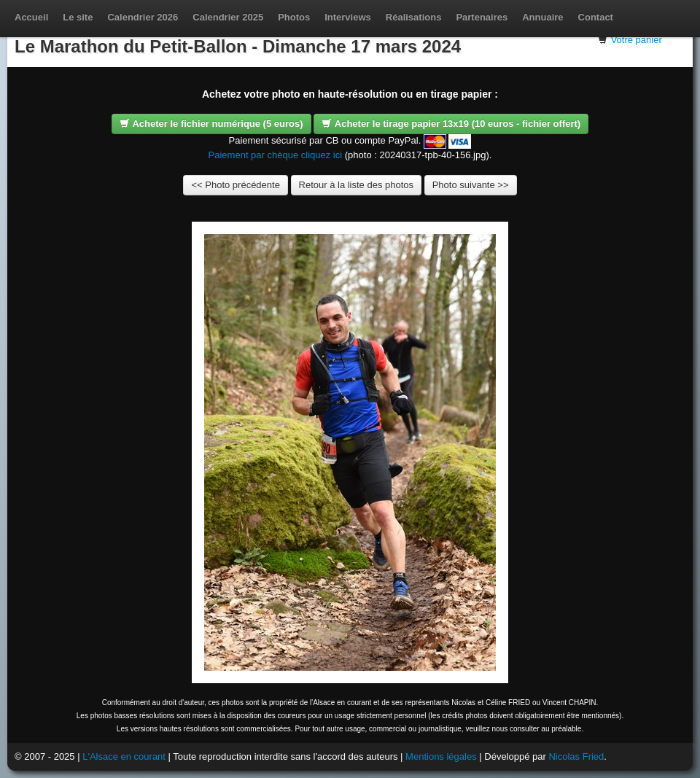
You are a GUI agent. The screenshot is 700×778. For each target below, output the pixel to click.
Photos (294, 17)
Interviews (348, 17)
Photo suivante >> (471, 185)
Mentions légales (441, 756)
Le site (78, 17)
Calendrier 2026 (143, 17)
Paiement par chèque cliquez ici (276, 155)
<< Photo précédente (235, 185)
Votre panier (637, 40)
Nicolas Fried (576, 756)
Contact (596, 17)
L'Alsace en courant (124, 756)
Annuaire (542, 17)
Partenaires (482, 17)
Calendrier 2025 (228, 17)
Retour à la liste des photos (357, 185)
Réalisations (414, 17)
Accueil (31, 17)
